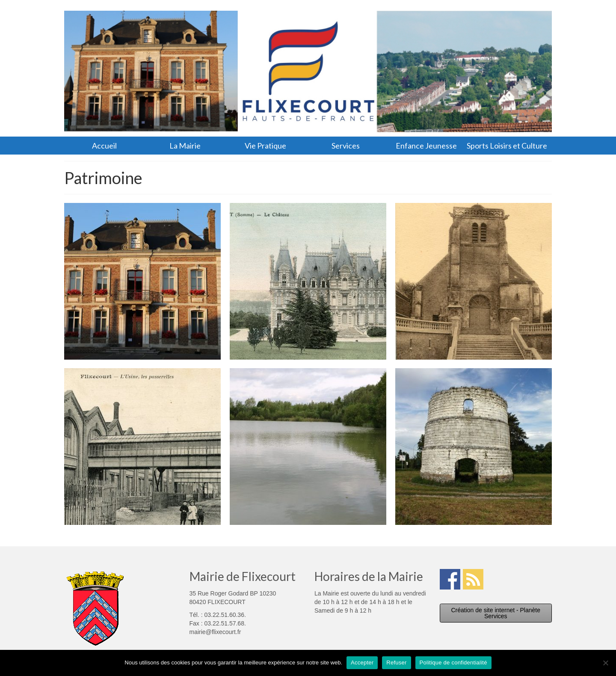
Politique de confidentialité (453, 663)
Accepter (362, 663)
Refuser (396, 663)
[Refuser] (605, 663)
